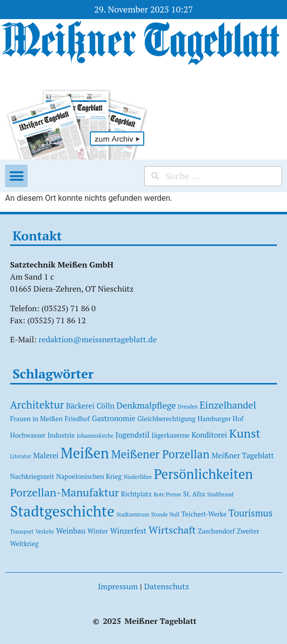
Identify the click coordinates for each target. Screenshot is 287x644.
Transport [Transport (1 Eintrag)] (22, 532)
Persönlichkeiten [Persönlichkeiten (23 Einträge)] (203, 474)
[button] (16, 176)
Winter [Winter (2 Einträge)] (98, 531)
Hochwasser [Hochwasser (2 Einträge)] (28, 435)
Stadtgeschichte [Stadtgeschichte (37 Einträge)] (62, 511)
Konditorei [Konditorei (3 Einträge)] (209, 435)
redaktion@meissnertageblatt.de (98, 339)
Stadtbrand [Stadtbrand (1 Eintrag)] (220, 494)
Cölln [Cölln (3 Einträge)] (106, 406)
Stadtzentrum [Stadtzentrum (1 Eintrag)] (133, 514)
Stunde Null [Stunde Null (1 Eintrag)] (165, 514)
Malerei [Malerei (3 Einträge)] (46, 455)
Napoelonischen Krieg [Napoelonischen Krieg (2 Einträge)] (89, 476)
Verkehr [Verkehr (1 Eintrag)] (45, 532)
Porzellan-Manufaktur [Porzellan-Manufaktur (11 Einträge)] (65, 492)
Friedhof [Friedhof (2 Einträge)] (77, 419)
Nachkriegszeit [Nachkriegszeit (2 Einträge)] (32, 476)
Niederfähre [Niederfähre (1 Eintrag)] (138, 477)
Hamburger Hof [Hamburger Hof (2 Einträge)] (220, 419)
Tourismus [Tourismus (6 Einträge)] (251, 513)
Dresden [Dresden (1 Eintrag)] (188, 407)
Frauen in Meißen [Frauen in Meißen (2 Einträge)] (36, 419)
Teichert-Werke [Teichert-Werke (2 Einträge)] (204, 514)
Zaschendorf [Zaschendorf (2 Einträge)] (216, 531)
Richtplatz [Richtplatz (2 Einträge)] (136, 494)
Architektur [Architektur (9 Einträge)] (37, 405)
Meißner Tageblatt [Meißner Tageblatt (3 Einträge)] (243, 455)
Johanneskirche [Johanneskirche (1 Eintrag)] (95, 436)
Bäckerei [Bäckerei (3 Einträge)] (80, 406)
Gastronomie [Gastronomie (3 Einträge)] (114, 418)
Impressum (118, 586)
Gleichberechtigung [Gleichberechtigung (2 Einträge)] (166, 419)
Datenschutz (167, 586)
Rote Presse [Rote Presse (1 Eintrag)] (168, 494)
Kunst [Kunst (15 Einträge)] (245, 433)
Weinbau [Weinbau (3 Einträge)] (71, 531)
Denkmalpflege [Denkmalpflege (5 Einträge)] (146, 405)
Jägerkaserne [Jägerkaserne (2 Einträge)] (170, 435)
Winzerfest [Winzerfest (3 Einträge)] (128, 531)
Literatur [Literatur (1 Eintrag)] (21, 456)
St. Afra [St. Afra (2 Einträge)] (194, 494)
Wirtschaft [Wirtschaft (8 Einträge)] (172, 530)
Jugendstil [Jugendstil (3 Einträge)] (133, 435)
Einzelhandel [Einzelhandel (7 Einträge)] (228, 405)
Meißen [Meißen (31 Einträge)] (85, 453)
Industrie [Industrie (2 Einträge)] (61, 435)
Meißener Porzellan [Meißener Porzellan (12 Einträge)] (160, 454)
